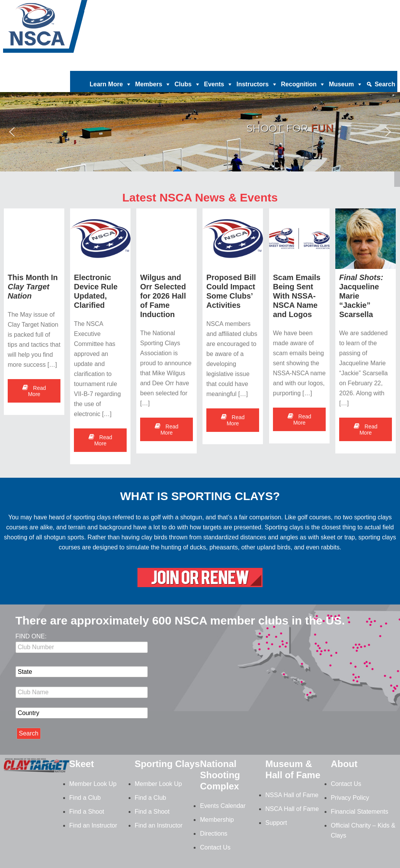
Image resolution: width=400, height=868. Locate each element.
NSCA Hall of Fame (292, 809)
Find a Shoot (87, 812)
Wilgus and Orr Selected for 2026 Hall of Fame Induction (163, 296)
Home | (158, 65)
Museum (341, 84)
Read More (34, 391)
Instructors (253, 84)
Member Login (377, 65)
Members (149, 84)
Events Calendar (223, 806)
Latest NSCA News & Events (200, 197)
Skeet (82, 764)
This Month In (33, 287)
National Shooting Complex (220, 775)
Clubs (183, 84)
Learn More (106, 84)
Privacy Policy (350, 798)
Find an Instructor (93, 825)
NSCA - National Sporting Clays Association (65, 29)
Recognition (299, 84)
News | (317, 65)
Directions (213, 834)
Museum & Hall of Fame (293, 769)
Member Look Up (93, 784)
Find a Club (85, 798)
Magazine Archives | (278, 65)
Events (214, 84)
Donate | (182, 65)
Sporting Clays (167, 764)
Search (385, 84)
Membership (217, 820)
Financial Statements (359, 812)
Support (276, 823)
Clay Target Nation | (223, 65)
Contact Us (215, 847)
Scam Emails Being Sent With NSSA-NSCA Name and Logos (297, 296)
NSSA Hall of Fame (292, 795)
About (344, 764)
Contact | (342, 65)
